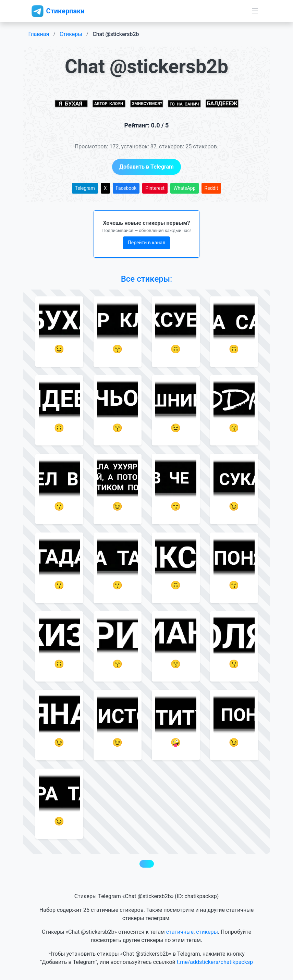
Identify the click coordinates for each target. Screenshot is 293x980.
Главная (39, 34)
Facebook (126, 188)
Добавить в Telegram (146, 167)
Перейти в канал (147, 243)
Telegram (85, 188)
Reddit (211, 188)
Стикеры (71, 34)
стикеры (207, 932)
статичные (180, 932)
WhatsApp (184, 188)
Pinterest (155, 188)
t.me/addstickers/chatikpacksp (215, 962)
